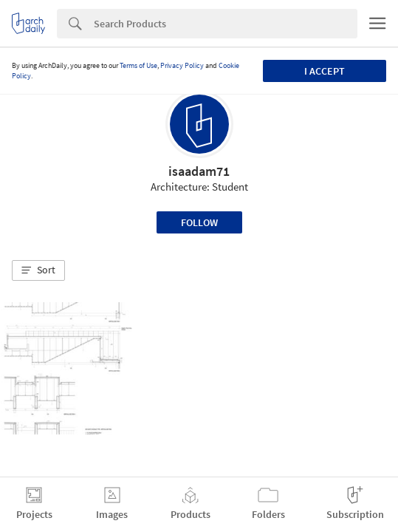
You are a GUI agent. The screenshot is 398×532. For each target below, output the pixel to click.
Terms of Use (138, 65)
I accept (325, 71)
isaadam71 (199, 171)
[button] (38, 270)
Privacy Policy (182, 65)
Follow (199, 222)
